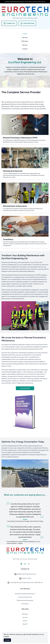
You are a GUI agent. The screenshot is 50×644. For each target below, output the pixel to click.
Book (25, 624)
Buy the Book (25, 388)
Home (25, 34)
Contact (25, 49)
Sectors (25, 45)
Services (25, 37)
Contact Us (9, 23)
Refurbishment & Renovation (25, 600)
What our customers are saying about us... (25, 495)
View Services (27, 23)
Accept (7, 640)
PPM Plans (25, 41)
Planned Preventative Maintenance (25, 594)
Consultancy (25, 604)
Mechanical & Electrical (25, 597)
